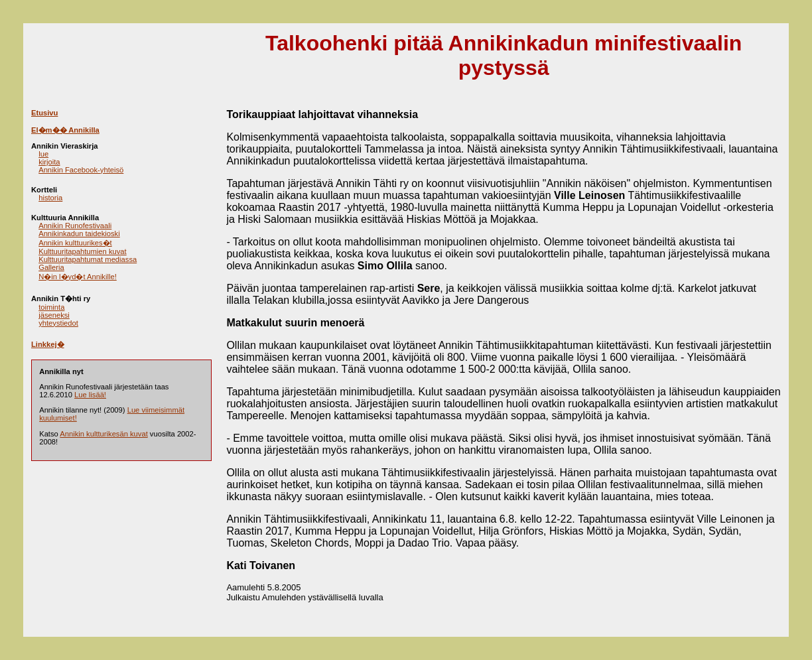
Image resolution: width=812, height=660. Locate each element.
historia (50, 198)
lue (43, 154)
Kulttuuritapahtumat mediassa (88, 259)
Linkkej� (48, 344)
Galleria (51, 267)
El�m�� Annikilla (65, 130)
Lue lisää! (90, 395)
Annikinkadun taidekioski (79, 233)
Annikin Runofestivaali (75, 226)
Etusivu (44, 113)
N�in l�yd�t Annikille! (78, 277)
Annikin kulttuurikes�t (75, 243)
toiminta (51, 307)
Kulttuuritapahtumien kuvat (82, 251)
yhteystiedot (58, 323)
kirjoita (49, 162)
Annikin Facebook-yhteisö (81, 170)
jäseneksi (54, 315)
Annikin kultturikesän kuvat (103, 434)
